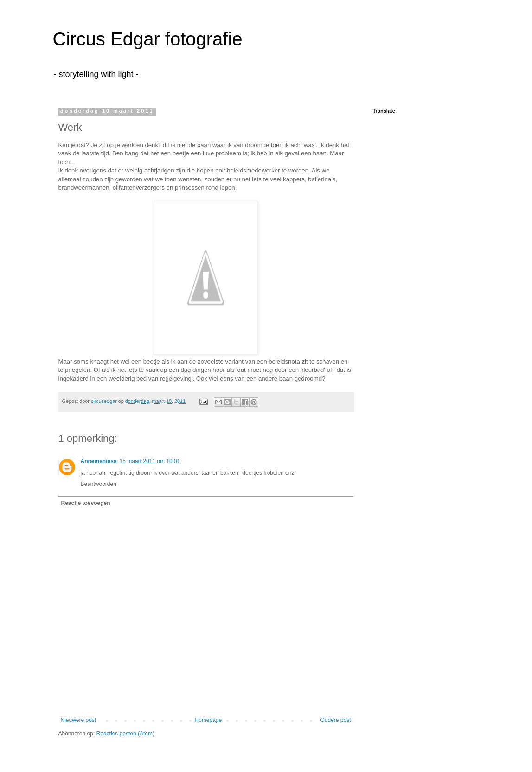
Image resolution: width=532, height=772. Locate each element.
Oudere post (335, 720)
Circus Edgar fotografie (148, 39)
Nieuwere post (79, 720)
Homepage (208, 720)
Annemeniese (99, 461)
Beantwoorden (99, 484)
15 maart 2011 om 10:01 (150, 461)
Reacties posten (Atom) (125, 734)
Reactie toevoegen (86, 503)
